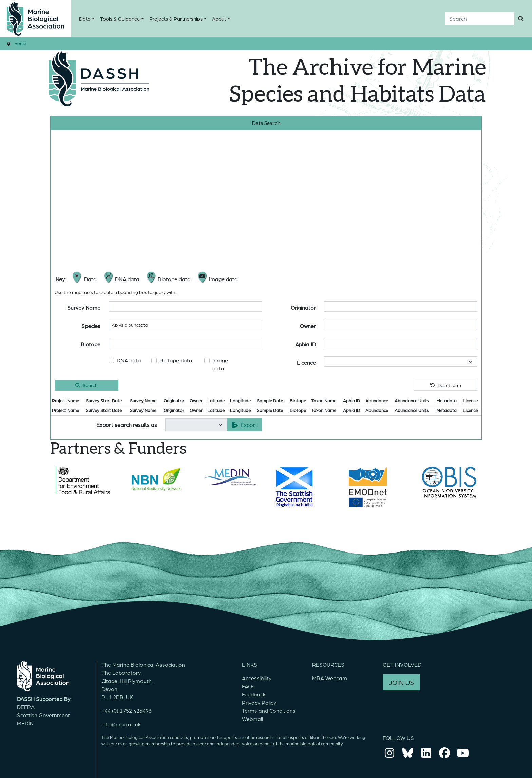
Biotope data (176, 360)
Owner (308, 326)
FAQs (248, 686)
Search (87, 385)
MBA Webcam (330, 678)
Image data (220, 364)
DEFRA (26, 707)
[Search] (480, 19)
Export (245, 425)
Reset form (446, 385)
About (219, 19)
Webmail (252, 719)
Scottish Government (43, 715)
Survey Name (84, 307)
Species (91, 326)
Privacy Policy (259, 702)
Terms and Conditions (269, 711)
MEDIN (25, 723)
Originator (303, 307)
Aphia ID (306, 344)
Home (20, 43)
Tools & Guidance (120, 19)
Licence (306, 363)
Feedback (254, 694)
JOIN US (401, 682)
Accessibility (257, 678)
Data (85, 19)
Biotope (91, 344)
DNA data (129, 360)
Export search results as (127, 425)
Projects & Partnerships (176, 19)
